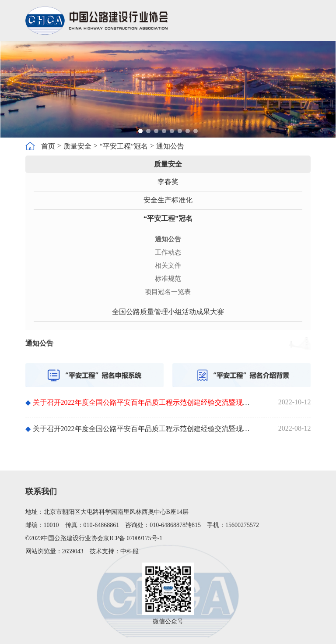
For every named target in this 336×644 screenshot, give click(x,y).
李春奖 (168, 182)
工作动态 (168, 252)
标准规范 (168, 279)
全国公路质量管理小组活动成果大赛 (168, 312)
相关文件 (168, 265)
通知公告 (170, 146)
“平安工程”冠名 (124, 146)
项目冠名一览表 (168, 292)
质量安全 (77, 146)
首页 (48, 146)
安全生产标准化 (168, 200)
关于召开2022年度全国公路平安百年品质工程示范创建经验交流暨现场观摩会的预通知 (140, 429)
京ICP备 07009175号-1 (133, 538)
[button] (140, 131)
